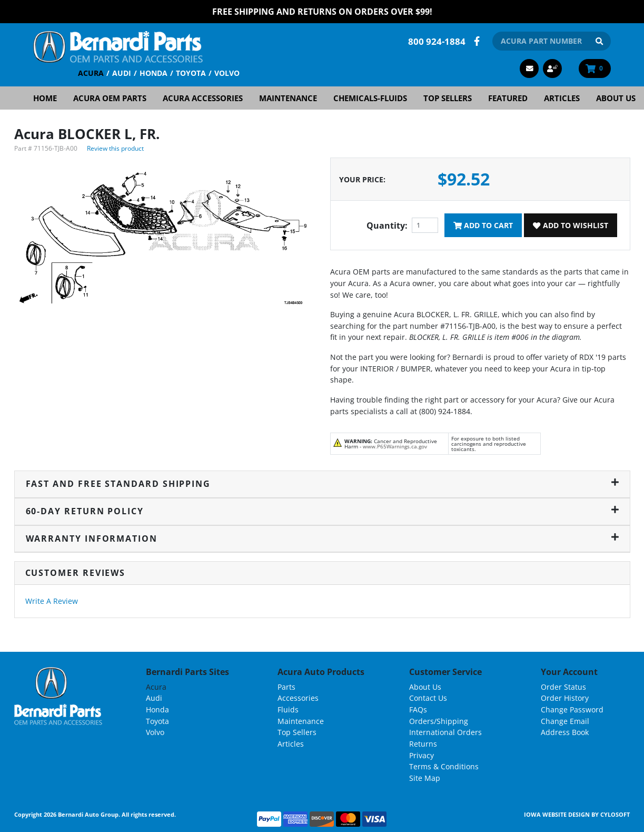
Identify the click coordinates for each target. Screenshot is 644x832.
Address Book (565, 732)
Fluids (288, 709)
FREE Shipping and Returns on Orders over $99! (322, 12)
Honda (153, 73)
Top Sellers (448, 98)
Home (45, 98)
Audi (122, 73)
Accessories (298, 698)
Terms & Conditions (444, 766)
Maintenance (288, 98)
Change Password (572, 709)
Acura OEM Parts (110, 98)
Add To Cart (483, 225)
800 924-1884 (437, 41)
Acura (91, 73)
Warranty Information (322, 538)
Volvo (227, 73)
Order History (565, 698)
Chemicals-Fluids (370, 98)
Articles (562, 98)
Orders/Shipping (439, 721)
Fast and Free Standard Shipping (322, 484)
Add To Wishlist (570, 225)
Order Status (563, 687)
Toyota (191, 73)
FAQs (418, 709)
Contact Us (428, 698)
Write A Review (52, 601)
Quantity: (387, 226)
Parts (286, 687)
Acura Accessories (203, 98)
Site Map (425, 777)
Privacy (422, 755)
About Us (616, 98)
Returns (423, 744)
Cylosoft (615, 814)
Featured (508, 98)
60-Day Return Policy (322, 511)
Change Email (565, 721)
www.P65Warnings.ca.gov (395, 446)
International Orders (445, 732)
